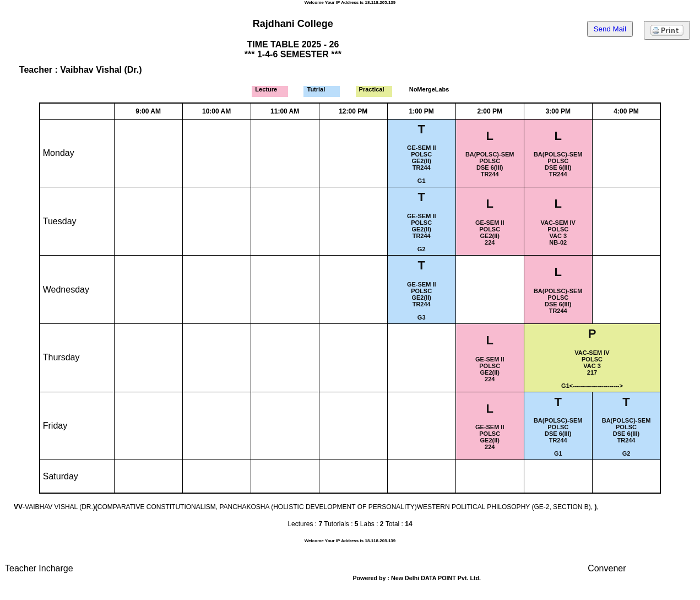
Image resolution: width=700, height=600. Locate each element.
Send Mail (610, 29)
